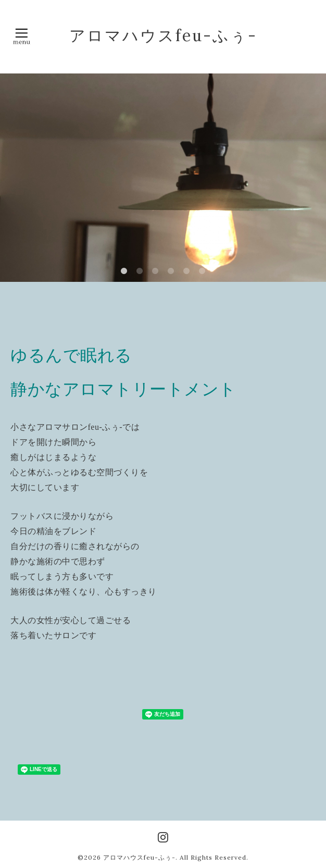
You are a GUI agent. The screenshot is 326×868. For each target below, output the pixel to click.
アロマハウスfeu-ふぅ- (163, 35)
